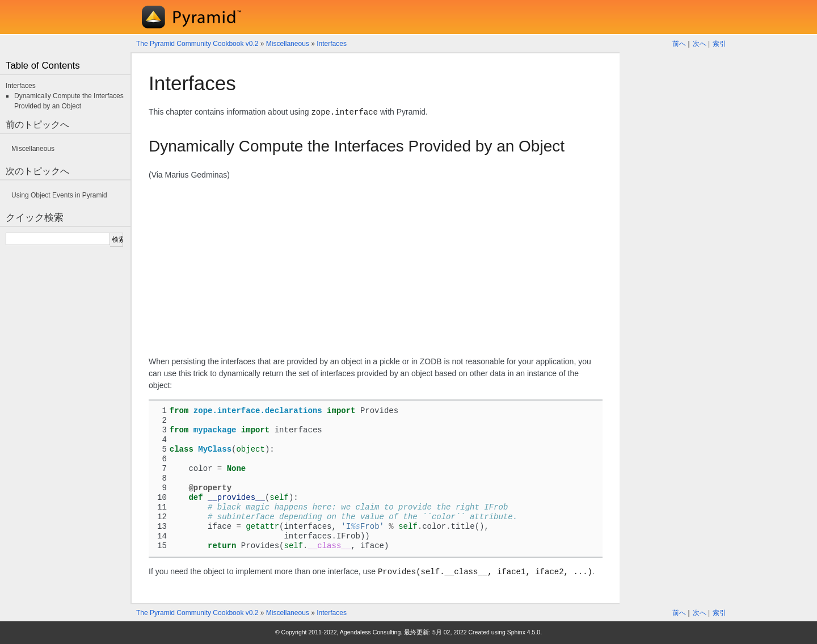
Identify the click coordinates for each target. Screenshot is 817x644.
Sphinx (516, 632)
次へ (700, 44)
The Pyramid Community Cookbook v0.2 (197, 44)
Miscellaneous (288, 44)
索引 (719, 44)
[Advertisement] (376, 268)
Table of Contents (43, 66)
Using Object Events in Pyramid (59, 195)
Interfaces (332, 44)
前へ (679, 44)
